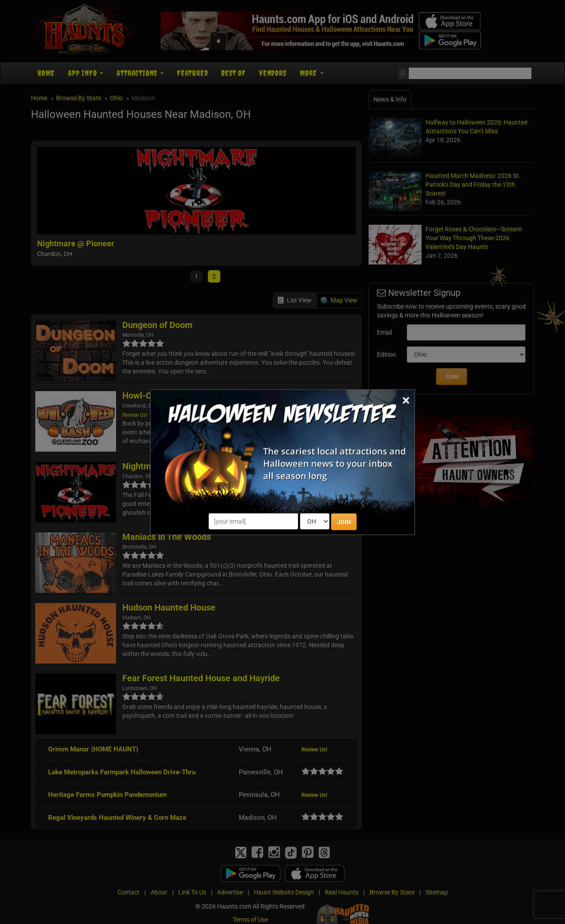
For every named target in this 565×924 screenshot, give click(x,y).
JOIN (344, 522)
